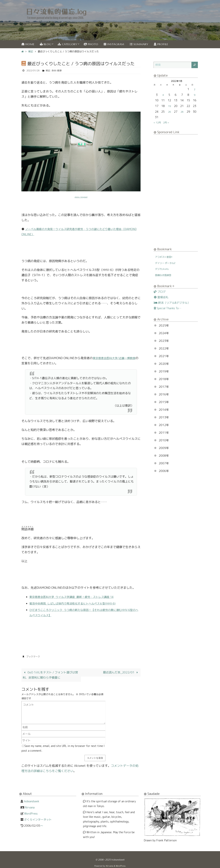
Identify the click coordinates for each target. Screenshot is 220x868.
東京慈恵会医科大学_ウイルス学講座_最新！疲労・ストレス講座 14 (76, 596)
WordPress (31, 813)
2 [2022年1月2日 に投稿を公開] (195, 89)
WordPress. (121, 865)
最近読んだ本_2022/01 (121, 672)
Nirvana (30, 807)
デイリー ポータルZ (167, 263)
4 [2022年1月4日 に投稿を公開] (163, 95)
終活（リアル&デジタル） (172, 303)
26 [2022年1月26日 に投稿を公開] (169, 112)
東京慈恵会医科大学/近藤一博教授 (116, 357)
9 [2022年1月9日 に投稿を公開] (195, 95)
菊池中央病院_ (39, 603)
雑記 (31, 51)
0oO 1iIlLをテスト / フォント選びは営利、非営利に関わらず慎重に (50, 674)
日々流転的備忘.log (56, 11)
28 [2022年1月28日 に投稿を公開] (182, 112)
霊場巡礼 (161, 297)
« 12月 (158, 122)
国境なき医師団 (165, 275)
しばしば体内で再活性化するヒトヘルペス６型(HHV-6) (87, 603)
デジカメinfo (163, 269)
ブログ (160, 292)
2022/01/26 (34, 70)
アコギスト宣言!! (165, 257)
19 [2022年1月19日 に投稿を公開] (169, 106)
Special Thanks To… (168, 308)
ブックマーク (34, 656)
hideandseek (32, 801)
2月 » (168, 122)
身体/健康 (59, 70)
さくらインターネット (38, 819)
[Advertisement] (176, 191)
